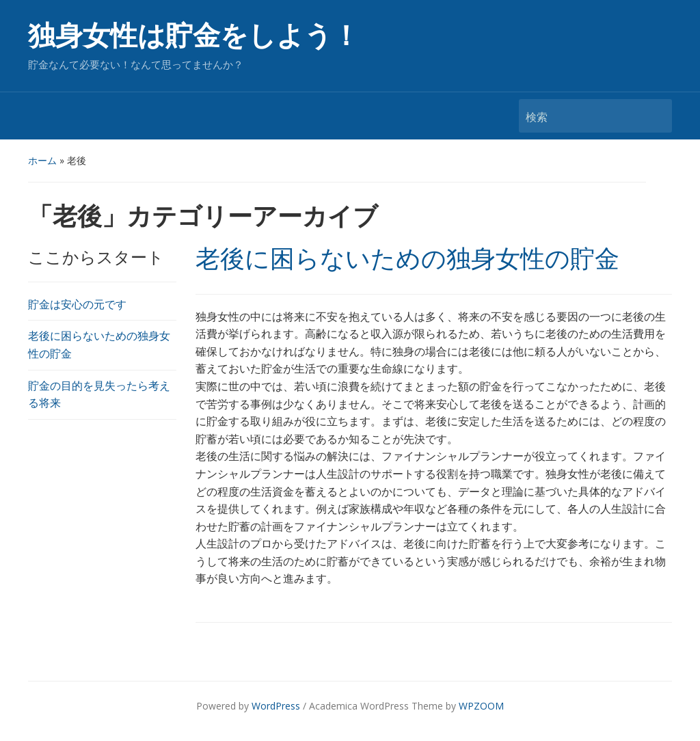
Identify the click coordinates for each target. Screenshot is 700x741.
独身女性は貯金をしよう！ (194, 36)
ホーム (42, 160)
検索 (655, 116)
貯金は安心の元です (77, 304)
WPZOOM (481, 706)
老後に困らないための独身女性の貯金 (407, 259)
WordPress (276, 706)
